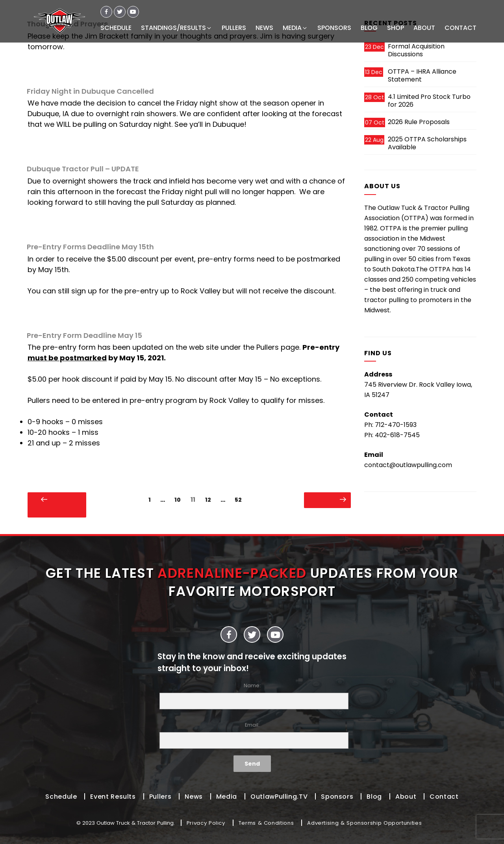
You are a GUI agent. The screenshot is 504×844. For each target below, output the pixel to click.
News (194, 797)
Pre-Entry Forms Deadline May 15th (90, 247)
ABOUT (424, 28)
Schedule (61, 797)
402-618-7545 (397, 435)
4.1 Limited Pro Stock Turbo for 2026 (429, 101)
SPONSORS (334, 28)
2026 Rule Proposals (419, 122)
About (406, 797)
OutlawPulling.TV (279, 797)
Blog (374, 797)
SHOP (396, 28)
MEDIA (295, 28)
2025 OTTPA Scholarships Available (427, 143)
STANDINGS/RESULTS (177, 28)
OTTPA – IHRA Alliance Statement (422, 75)
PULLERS (234, 28)
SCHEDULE (116, 28)
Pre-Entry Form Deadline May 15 (84, 335)
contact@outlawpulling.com (408, 465)
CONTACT (460, 28)
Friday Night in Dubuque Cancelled (90, 91)
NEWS (264, 28)
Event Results (113, 797)
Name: (252, 696)
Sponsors (337, 797)
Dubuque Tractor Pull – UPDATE (83, 169)
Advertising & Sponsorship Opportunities (364, 823)
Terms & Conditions (266, 823)
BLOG (369, 28)
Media (227, 797)
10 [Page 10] (180, 500)
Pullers (160, 797)
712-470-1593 (396, 425)
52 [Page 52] (240, 500)
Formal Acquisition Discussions (416, 50)
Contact (444, 797)
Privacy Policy (206, 823)
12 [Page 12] (210, 500)
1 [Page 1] (152, 500)
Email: (252, 735)
